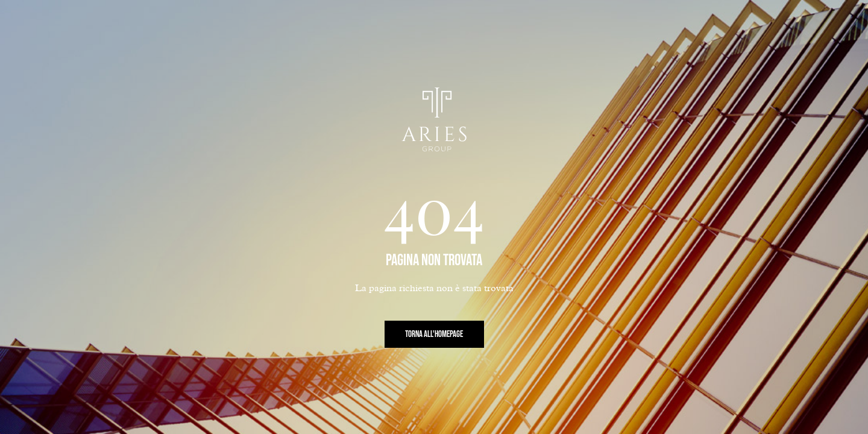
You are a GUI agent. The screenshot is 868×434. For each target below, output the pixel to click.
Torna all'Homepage (434, 334)
